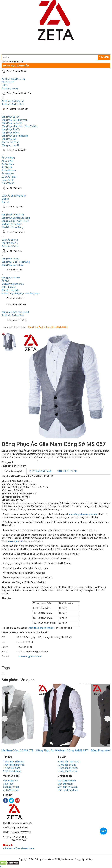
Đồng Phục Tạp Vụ (11, 129)
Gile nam (20, 327)
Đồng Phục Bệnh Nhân (13, 265)
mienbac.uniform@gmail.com (19, 848)
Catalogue (8, 784)
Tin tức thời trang (12, 768)
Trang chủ (8, 327)
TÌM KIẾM (104, 57)
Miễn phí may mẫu (67, 781)
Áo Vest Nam (8, 158)
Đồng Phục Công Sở (17, 150)
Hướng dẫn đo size (67, 765)
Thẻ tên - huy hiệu (10, 290)
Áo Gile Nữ (7, 167)
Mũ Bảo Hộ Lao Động (12, 224)
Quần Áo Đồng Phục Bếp (14, 196)
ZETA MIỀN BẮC (11, 790)
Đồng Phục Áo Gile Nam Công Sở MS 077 (82, 750)
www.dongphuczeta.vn (30, 656)
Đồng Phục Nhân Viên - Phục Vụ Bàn (19, 126)
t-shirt (5, 85)
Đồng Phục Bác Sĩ (10, 259)
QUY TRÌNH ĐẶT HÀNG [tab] (40, 471)
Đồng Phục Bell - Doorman (15, 120)
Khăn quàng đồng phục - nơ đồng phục (21, 293)
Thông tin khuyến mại (14, 765)
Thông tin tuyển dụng (14, 762)
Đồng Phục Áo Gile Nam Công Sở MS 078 (27, 750)
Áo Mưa (6, 281)
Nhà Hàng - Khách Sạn (17, 109)
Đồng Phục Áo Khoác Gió (19, 93)
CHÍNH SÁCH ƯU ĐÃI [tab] (67, 471)
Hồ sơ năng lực (10, 781)
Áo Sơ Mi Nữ (8, 174)
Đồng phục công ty (16, 298)
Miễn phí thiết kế (65, 784)
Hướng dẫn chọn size (68, 768)
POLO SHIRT (8, 82)
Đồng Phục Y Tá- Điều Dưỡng (16, 262)
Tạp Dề (5, 202)
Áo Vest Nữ (7, 161)
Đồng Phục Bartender (12, 123)
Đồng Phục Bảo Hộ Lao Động (16, 218)
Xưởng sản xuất (11, 787)
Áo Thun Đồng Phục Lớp (14, 79)
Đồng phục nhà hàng (17, 320)
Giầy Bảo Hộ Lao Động (12, 227)
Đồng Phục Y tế (14, 251)
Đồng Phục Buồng (10, 133)
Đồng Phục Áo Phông (17, 71)
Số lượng (6, 462)
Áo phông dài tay (10, 88)
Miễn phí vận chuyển (68, 787)
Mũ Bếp (5, 199)
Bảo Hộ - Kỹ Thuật (10, 142)
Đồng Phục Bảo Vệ (16, 232)
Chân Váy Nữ (8, 183)
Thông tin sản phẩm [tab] (14, 471)
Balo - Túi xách (9, 287)
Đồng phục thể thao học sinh (16, 312)
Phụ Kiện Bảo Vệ (10, 243)
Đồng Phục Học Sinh (17, 304)
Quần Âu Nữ (8, 180)
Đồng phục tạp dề (10, 145)
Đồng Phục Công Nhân (13, 215)
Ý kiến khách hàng (12, 771)
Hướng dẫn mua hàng (68, 762)
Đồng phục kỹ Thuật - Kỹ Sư (15, 221)
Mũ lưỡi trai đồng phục (13, 284)
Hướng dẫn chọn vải (67, 771)
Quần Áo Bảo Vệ (10, 240)
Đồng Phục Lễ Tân (10, 117)
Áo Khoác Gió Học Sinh (13, 104)
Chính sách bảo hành (68, 790)
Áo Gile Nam (8, 164)
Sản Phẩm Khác (14, 270)
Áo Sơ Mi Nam (9, 170)
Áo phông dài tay (10, 246)
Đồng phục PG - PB (11, 278)
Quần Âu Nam (9, 177)
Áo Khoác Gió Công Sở (13, 101)
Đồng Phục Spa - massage (15, 136)
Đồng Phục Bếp (9, 139)
